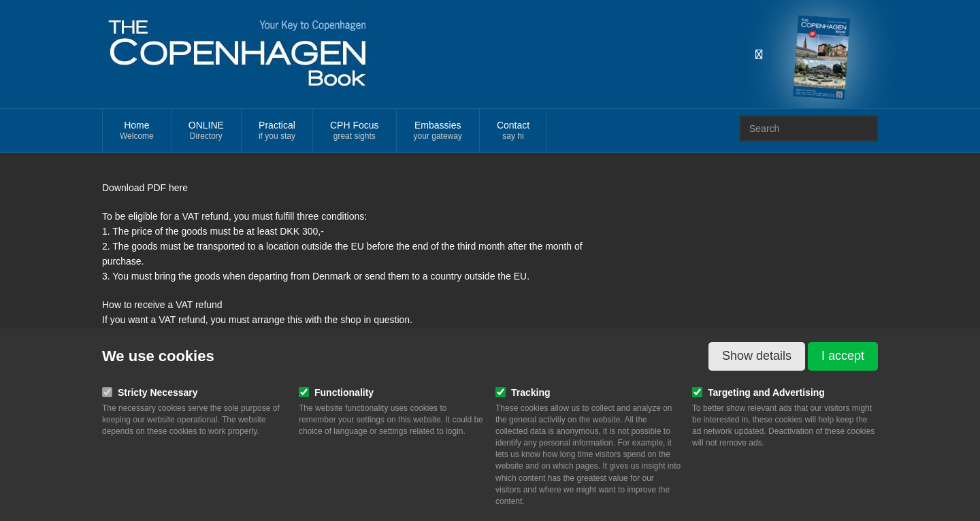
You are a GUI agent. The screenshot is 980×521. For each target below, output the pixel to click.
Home (137, 131)
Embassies (438, 131)
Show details (757, 356)
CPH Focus (355, 131)
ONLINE (206, 131)
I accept (843, 356)
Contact (513, 131)
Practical (277, 131)
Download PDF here (145, 188)
